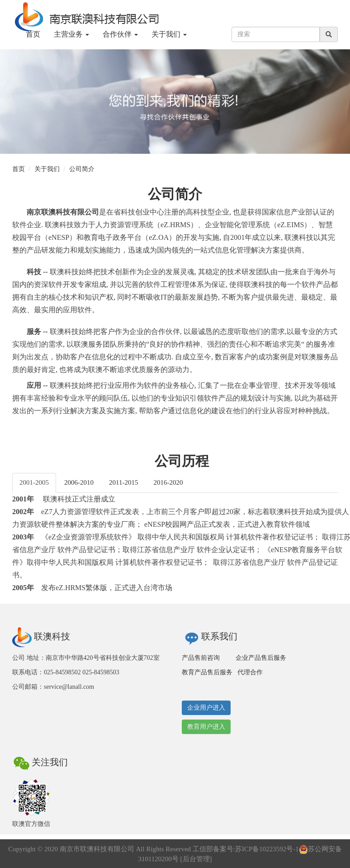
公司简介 (82, 169)
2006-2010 (79, 482)
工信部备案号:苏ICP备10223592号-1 (246, 849)
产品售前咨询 (201, 658)
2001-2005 (34, 482)
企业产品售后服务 (261, 658)
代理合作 (250, 672)
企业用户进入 (206, 708)
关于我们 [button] (169, 34)
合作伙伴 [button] (120, 34)
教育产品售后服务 (207, 672)
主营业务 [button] (71, 34)
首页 (33, 34)
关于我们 (47, 169)
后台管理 (196, 859)
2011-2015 (123, 482)
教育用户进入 (206, 727)
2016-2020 (168, 482)
